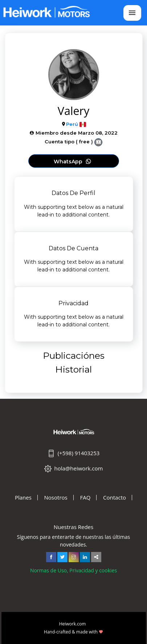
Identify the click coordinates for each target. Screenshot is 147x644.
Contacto (115, 498)
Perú (72, 124)
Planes (23, 498)
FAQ (85, 498)
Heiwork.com (73, 624)
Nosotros (56, 498)
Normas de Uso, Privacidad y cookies (73, 570)
